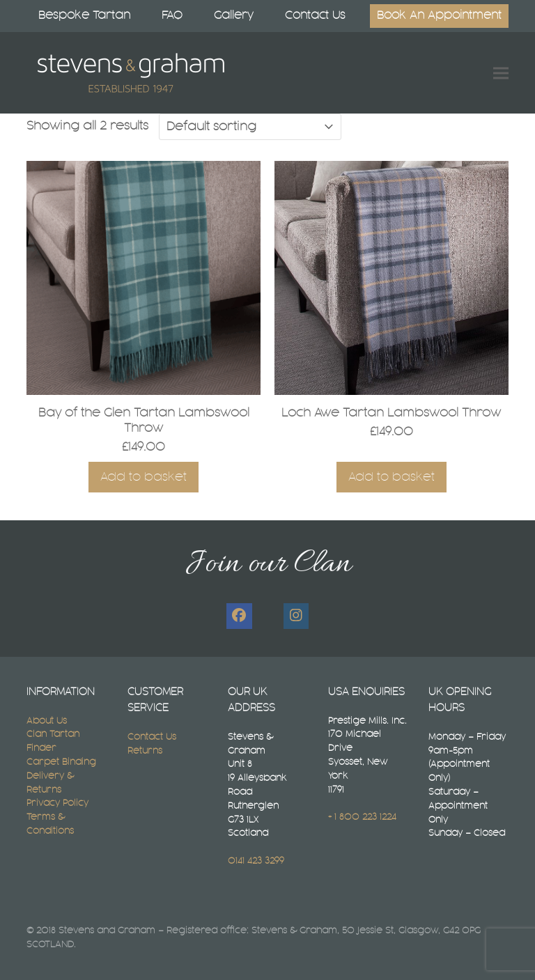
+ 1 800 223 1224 (362, 817)
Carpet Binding (61, 762)
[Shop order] (250, 127)
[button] (501, 73)
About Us (47, 721)
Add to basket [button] (144, 477)
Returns (145, 751)
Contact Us (152, 737)
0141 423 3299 (256, 861)
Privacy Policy (57, 803)
